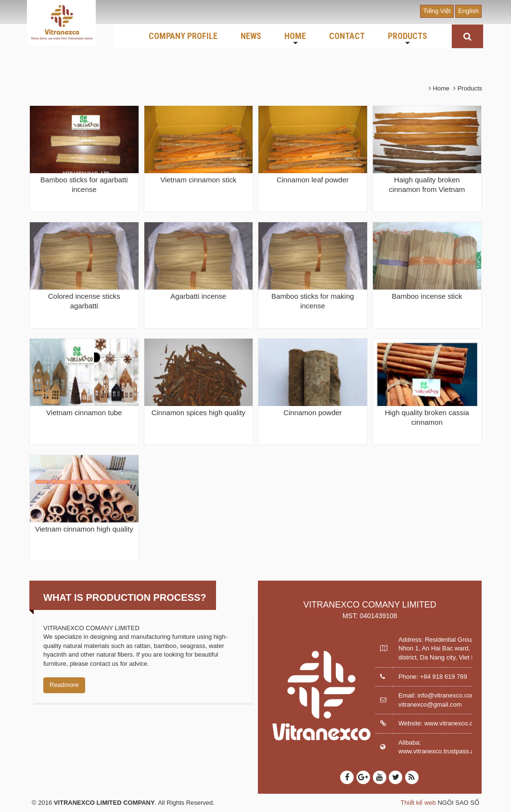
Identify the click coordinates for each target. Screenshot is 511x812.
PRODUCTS (408, 39)
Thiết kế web (418, 803)
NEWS (251, 36)
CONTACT (347, 36)
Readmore (64, 685)
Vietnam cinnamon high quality (84, 529)
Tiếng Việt (437, 11)
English (468, 11)
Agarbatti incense (198, 296)
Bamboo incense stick (427, 296)
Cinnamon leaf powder (313, 180)
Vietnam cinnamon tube (84, 412)
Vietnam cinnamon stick (198, 180)
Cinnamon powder (313, 412)
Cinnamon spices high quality (198, 412)
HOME (295, 39)
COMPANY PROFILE (183, 36)
